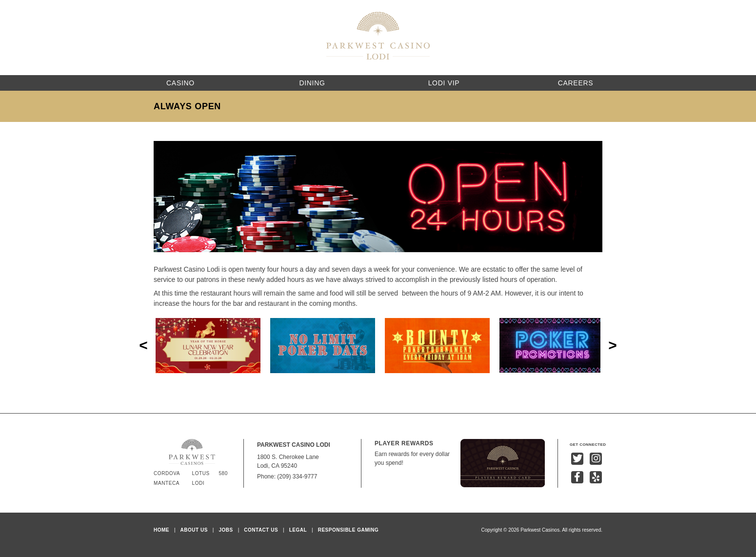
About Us (194, 530)
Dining (312, 83)
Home (161, 530)
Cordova (167, 473)
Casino (180, 83)
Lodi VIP (444, 83)
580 (223, 473)
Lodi (199, 483)
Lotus (201, 473)
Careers (576, 83)
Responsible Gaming (348, 530)
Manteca (167, 483)
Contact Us (261, 530)
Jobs (226, 530)
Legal (298, 530)
